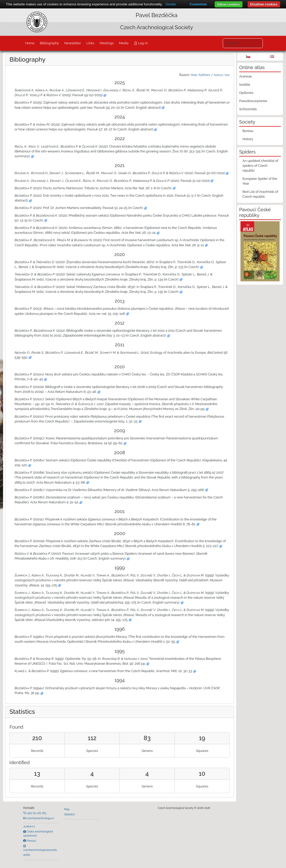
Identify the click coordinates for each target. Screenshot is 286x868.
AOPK (27, 855)
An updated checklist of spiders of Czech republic (260, 166)
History (248, 139)
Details (171, 4)
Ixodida (245, 85)
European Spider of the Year (260, 181)
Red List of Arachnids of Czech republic (260, 194)
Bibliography (49, 43)
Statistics (70, 814)
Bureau (248, 131)
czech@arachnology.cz (40, 818)
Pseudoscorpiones (253, 101)
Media (124, 43)
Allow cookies (229, 4)
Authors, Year (222, 75)
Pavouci (31, 841)
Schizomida (248, 109)
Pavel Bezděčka (157, 15)
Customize (198, 4)
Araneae (246, 76)
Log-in (142, 43)
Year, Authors (200, 75)
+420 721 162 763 (36, 813)
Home (30, 43)
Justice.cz (29, 826)
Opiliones (246, 93)
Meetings (107, 43)
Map (67, 809)
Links (90, 43)
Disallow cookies (264, 4)
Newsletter (73, 43)
